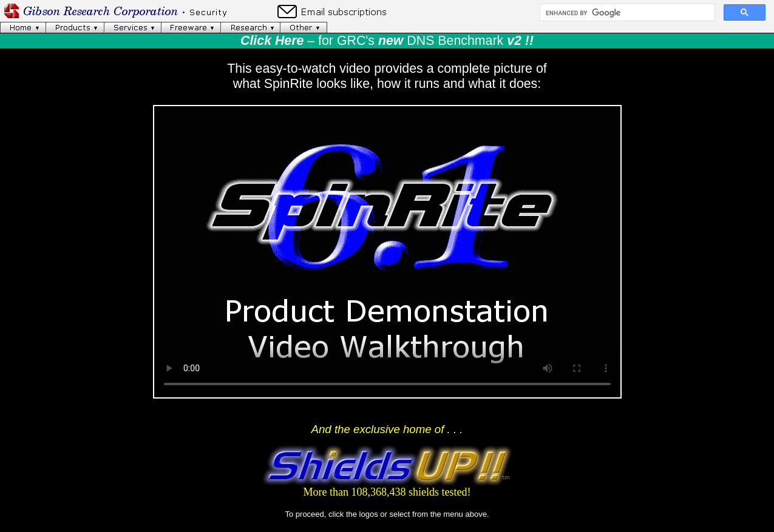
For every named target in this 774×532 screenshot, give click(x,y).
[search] (626, 13)
